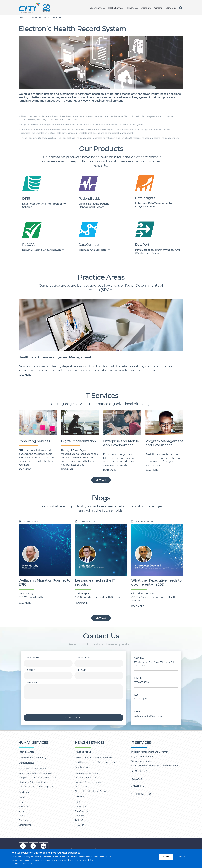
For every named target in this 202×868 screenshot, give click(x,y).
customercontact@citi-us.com (149, 716)
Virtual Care (81, 787)
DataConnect (81, 811)
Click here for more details (23, 864)
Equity (22, 816)
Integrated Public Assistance (33, 782)
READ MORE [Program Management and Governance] (152, 470)
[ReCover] (45, 239)
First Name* (34, 658)
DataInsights (25, 825)
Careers (158, 8)
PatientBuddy (82, 820)
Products (24, 792)
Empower (23, 820)
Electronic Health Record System (91, 791)
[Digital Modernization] (80, 423)
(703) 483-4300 (141, 682)
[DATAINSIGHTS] (157, 193)
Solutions (56, 18)
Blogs (137, 779)
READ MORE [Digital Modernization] (67, 469)
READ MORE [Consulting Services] (25, 469)
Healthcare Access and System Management (55, 357)
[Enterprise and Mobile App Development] (122, 423)
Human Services (96, 8)
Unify (22, 798)
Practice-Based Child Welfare (33, 769)
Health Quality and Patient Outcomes (93, 757)
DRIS (77, 802)
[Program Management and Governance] (165, 423)
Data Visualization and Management (36, 787)
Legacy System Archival (87, 773)
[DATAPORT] (157, 239)
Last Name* (84, 658)
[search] (181, 8)
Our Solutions (26, 763)
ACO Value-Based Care (86, 778)
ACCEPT (166, 857)
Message (32, 683)
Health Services (116, 8)
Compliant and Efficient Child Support (37, 778)
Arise (21, 802)
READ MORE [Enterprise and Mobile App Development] (109, 470)
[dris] (45, 193)
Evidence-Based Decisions (88, 782)
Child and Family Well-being (32, 757)
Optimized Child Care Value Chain (35, 773)
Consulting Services (34, 441)
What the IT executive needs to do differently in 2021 (156, 582)
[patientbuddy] (101, 193)
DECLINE (182, 857)
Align (21, 811)
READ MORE (25, 375)
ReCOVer (79, 825)
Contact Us (171, 8)
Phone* (82, 670)
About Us (146, 8)
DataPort (79, 816)
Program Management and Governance (164, 443)
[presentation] (74, 707)
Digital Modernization (78, 441)
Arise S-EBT (24, 807)
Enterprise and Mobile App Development (121, 443)
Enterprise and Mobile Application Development (155, 765)
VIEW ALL (101, 480)
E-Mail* (31, 670)
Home (22, 18)
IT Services (132, 8)
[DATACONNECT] (101, 239)
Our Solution (82, 767)
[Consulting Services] (38, 423)
